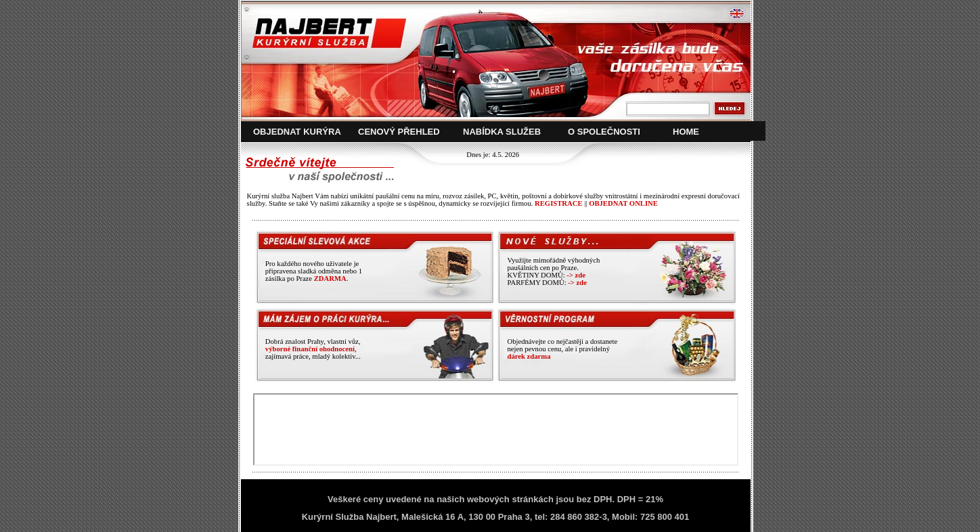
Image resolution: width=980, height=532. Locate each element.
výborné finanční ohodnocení (310, 349)
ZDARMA (330, 279)
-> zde (576, 275)
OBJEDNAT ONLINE (623, 203)
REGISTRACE (558, 203)
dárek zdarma (529, 356)
